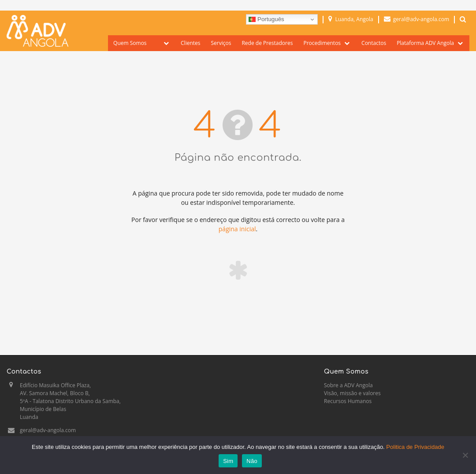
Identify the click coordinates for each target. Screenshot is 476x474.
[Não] (465, 455)
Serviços (221, 43)
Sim (228, 461)
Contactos (374, 43)
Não (252, 461)
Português (266, 19)
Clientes (190, 43)
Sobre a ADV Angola (348, 385)
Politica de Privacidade (415, 447)
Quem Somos (130, 43)
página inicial (237, 229)
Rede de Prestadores (267, 43)
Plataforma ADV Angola (425, 43)
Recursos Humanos (348, 401)
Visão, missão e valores (352, 393)
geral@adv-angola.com (48, 430)
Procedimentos (322, 43)
